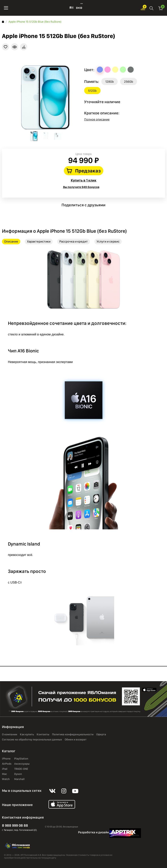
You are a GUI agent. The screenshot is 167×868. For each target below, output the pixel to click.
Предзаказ (88, 171)
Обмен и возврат (76, 739)
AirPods (7, 764)
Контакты (43, 734)
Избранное (143, 8)
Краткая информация (15, 47)
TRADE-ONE (21, 769)
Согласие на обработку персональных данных (32, 739)
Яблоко (75, 8)
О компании (10, 734)
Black (131, 70)
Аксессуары (22, 764)
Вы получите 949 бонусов (81, 187)
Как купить (27, 734)
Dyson (18, 774)
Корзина (161, 8)
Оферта (101, 734)
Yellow (115, 70)
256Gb (129, 82)
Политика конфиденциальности (73, 734)
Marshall (19, 779)
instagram (83, 212)
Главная (3, 22)
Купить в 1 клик (84, 180)
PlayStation (21, 759)
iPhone (6, 759)
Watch (6, 779)
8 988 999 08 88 (15, 825)
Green (123, 70)
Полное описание (97, 119)
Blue (100, 70)
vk (72, 212)
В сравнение (24, 47)
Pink (108, 70)
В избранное (6, 47)
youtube (95, 212)
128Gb (110, 82)
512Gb (92, 91)
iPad (5, 769)
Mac (4, 774)
